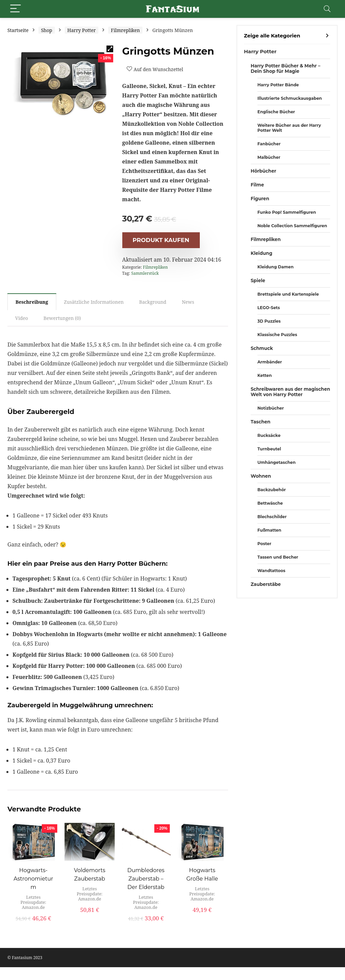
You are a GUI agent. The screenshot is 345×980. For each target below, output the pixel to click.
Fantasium (22, 958)
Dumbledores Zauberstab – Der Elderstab (146, 879)
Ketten (265, 375)
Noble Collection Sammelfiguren (292, 226)
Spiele (258, 280)
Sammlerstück (145, 273)
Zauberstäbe (266, 584)
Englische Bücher (276, 112)
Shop (47, 30)
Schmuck (262, 348)
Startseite (18, 30)
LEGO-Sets (269, 308)
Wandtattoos (271, 571)
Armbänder (270, 362)
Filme (257, 185)
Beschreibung (32, 302)
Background (153, 302)
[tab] (32, 302)
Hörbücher (263, 171)
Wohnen (261, 476)
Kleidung (261, 253)
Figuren (260, 199)
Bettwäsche (270, 503)
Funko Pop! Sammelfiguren (287, 212)
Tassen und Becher (278, 557)
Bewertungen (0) (62, 318)
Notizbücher (271, 408)
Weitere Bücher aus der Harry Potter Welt (289, 128)
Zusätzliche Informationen (94, 302)
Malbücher (269, 157)
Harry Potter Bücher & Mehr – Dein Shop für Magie (286, 68)
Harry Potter (82, 30)
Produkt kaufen (161, 240)
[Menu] (15, 9)
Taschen (261, 422)
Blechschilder (272, 517)
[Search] (327, 9)
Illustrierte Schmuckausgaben (290, 98)
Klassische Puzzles (277, 335)
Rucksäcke (269, 435)
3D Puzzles (269, 321)
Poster (264, 544)
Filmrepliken (125, 30)
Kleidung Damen (275, 267)
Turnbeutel (269, 449)
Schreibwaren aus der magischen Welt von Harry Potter (290, 392)
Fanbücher (269, 144)
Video (22, 318)
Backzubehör (272, 490)
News (188, 302)
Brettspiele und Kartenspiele (288, 294)
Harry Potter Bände (278, 85)
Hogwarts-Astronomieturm (33, 879)
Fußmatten (269, 530)
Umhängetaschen (276, 462)
